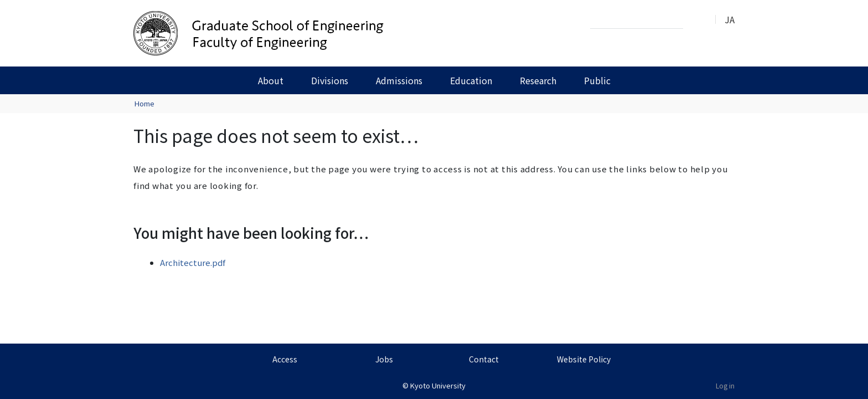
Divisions (330, 80)
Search (695, 20)
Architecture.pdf (193, 262)
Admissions (399, 80)
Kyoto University (438, 385)
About (271, 80)
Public (597, 80)
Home (144, 103)
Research (538, 80)
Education (471, 80)
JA (730, 19)
